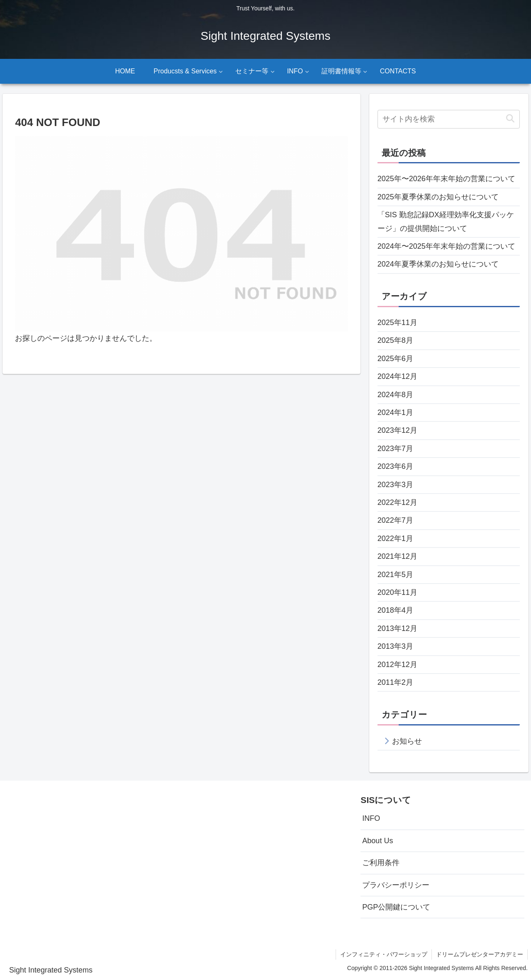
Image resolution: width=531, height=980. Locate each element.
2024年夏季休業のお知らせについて (438, 264)
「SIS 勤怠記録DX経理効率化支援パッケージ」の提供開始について (446, 221)
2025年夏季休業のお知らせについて (438, 197)
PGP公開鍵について (396, 907)
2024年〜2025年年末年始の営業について (446, 246)
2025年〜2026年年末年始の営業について (446, 179)
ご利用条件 (381, 863)
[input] (449, 119)
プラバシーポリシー (396, 885)
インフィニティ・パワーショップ (384, 954)
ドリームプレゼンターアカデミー (480, 954)
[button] (510, 119)
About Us (378, 841)
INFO (371, 818)
